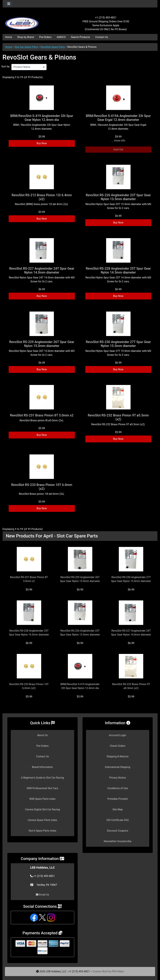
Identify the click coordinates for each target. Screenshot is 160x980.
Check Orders (118, 746)
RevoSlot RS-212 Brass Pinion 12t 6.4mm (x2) (42, 197)
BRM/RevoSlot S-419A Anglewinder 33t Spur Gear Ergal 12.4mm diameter (118, 118)
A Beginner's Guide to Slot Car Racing (42, 778)
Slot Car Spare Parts (26, 47)
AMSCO (61, 37)
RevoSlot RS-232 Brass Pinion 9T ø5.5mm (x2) (118, 417)
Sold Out (118, 149)
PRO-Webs (118, 971)
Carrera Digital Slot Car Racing (42, 809)
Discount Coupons (118, 831)
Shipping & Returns (118, 756)
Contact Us (102, 37)
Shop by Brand (26, 37)
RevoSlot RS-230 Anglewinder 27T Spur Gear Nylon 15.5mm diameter (118, 344)
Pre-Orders (45, 37)
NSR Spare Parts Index (42, 799)
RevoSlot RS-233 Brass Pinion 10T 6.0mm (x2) (42, 487)
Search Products (80, 37)
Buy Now (42, 143)
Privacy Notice (118, 778)
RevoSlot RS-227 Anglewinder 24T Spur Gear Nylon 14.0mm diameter (42, 270)
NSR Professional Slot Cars (42, 788)
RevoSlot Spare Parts (53, 47)
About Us (42, 735)
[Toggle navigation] (9, 4)
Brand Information (42, 767)
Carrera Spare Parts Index (42, 820)
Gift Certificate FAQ (118, 820)
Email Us (42, 895)
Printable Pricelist (118, 799)
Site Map (118, 809)
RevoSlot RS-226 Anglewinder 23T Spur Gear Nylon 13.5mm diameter (118, 197)
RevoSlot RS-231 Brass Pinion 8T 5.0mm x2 (42, 415)
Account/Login (118, 735)
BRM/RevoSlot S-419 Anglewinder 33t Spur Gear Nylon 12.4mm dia (42, 118)
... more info (118, 141)
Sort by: (6, 66)
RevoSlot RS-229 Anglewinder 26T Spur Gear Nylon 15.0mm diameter (42, 344)
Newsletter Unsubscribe (118, 841)
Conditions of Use (118, 788)
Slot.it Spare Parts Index (42, 831)
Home (9, 37)
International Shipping (118, 767)
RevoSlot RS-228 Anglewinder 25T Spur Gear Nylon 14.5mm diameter (118, 270)
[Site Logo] (28, 22)
